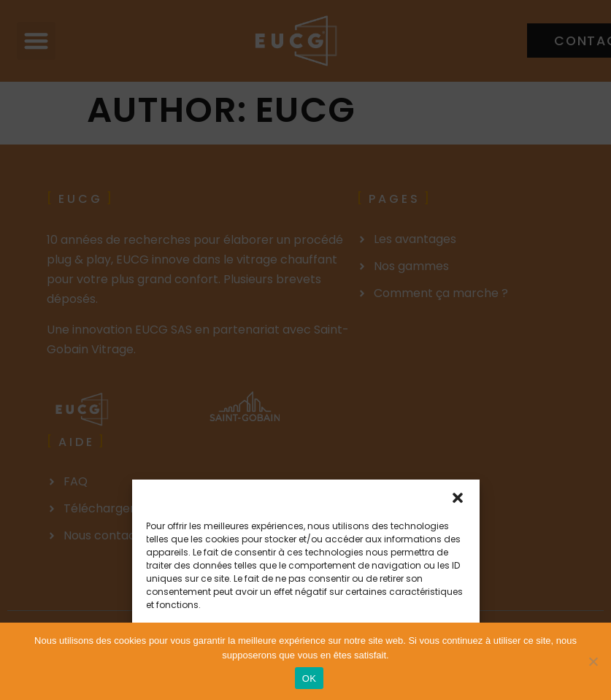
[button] (458, 498)
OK (309, 678)
